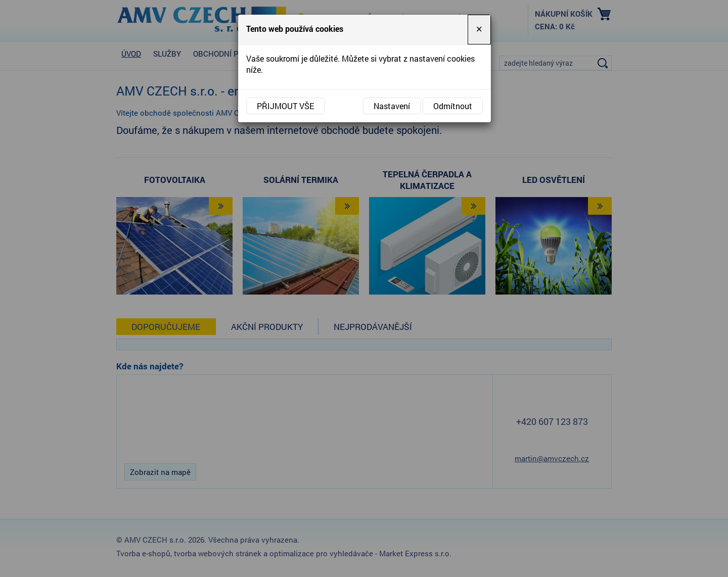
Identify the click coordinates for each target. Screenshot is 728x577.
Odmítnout (453, 106)
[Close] (479, 30)
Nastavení (392, 106)
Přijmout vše (285, 106)
